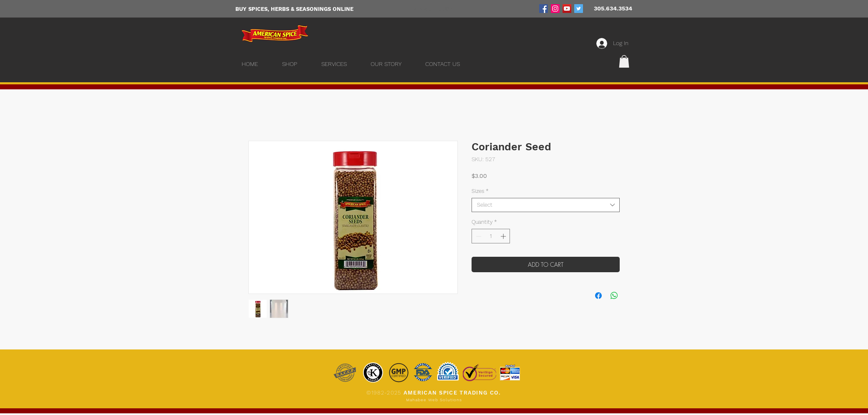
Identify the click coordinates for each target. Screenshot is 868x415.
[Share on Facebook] (598, 296)
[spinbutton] (491, 236)
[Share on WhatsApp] (614, 296)
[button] (624, 61)
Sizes (480, 191)
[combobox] (546, 205)
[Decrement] (478, 236)
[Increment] (504, 236)
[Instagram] (555, 9)
